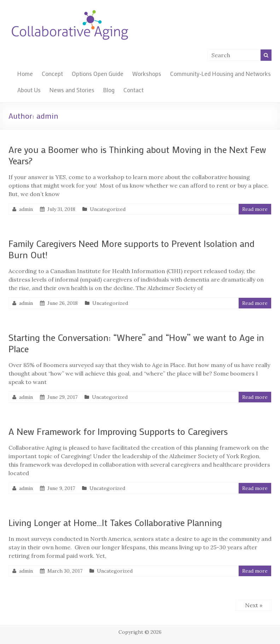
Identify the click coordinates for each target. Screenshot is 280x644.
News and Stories (72, 90)
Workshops (147, 73)
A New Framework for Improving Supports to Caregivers (118, 431)
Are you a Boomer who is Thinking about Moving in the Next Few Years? (137, 155)
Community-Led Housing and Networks (220, 73)
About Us (29, 90)
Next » (254, 605)
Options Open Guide (98, 73)
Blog (109, 90)
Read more (255, 209)
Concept (52, 73)
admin (26, 209)
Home (25, 73)
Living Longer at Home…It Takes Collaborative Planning (115, 522)
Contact (133, 90)
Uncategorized (108, 209)
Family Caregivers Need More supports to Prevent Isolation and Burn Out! (132, 249)
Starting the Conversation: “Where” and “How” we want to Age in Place (136, 343)
